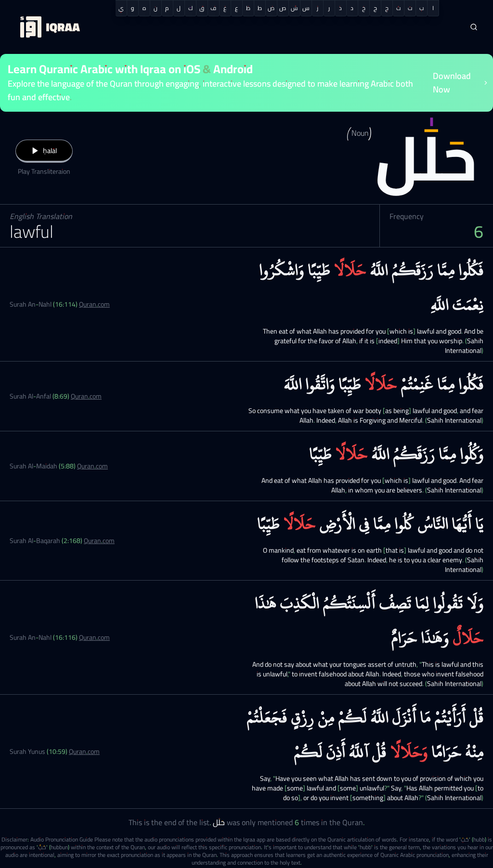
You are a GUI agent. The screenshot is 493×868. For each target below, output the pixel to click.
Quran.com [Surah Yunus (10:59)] (84, 751)
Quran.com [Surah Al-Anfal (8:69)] (86, 396)
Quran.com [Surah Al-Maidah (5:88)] (92, 466)
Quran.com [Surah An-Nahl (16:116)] (94, 637)
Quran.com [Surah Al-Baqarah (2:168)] (99, 541)
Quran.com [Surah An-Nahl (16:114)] (94, 304)
